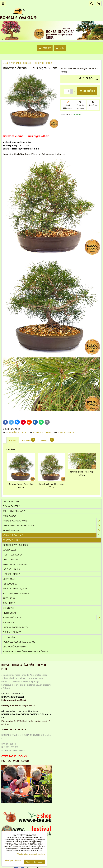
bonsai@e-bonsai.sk (11, 706)
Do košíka (87, 91)
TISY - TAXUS (9, 603)
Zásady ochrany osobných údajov (31, 854)
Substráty (8, 622)
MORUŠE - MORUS (12, 574)
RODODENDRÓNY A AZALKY (16, 593)
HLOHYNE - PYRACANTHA (15, 564)
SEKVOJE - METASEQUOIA (15, 589)
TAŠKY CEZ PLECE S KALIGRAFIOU (19, 642)
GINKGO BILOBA (10, 559)
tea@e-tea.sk (28, 706)
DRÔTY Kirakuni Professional (52, 525)
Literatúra (9, 637)
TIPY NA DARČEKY (11, 506)
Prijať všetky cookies (34, 862)
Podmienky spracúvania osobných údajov (25, 651)
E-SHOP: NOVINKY (67, 433)
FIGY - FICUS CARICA (12, 555)
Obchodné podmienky (15, 647)
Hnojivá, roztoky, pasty (15, 627)
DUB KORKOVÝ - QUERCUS (15, 545)
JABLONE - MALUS (11, 569)
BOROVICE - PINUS (42, 433)
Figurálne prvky (12, 632)
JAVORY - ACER (10, 550)
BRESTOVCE (9, 608)
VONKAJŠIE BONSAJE (16, 433)
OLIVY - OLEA (9, 579)
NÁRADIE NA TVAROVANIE (52, 521)
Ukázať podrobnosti (12, 860)
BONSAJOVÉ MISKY (52, 618)
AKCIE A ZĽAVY (9, 516)
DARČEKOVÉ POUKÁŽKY (14, 511)
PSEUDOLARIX (10, 584)
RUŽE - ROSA (9, 598)
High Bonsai (9, 613)
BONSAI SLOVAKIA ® (18, 18)
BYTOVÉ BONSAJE (52, 530)
